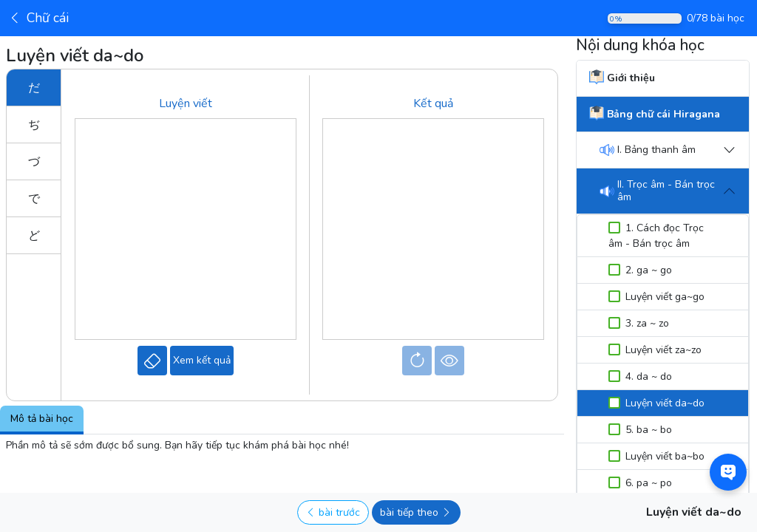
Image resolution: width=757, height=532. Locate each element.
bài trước (333, 512)
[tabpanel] (282, 445)
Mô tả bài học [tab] (42, 419)
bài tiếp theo (416, 512)
